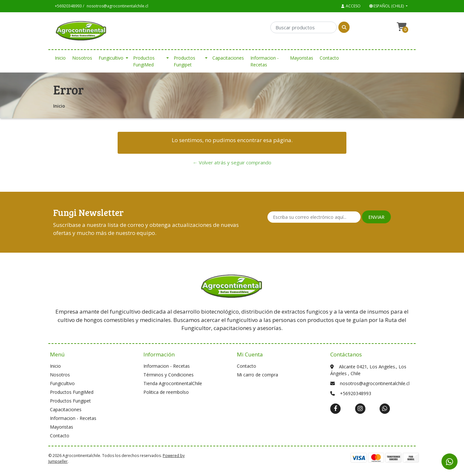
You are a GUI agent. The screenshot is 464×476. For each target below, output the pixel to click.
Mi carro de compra (257, 375)
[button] (388, 6)
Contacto (329, 58)
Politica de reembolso (166, 392)
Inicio (60, 58)
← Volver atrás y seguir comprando (232, 162)
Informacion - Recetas (265, 61)
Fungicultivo (111, 58)
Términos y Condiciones (169, 375)
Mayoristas (302, 58)
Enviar (376, 217)
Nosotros (82, 58)
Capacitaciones (228, 58)
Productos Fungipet (184, 61)
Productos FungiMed (144, 61)
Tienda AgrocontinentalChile (173, 383)
